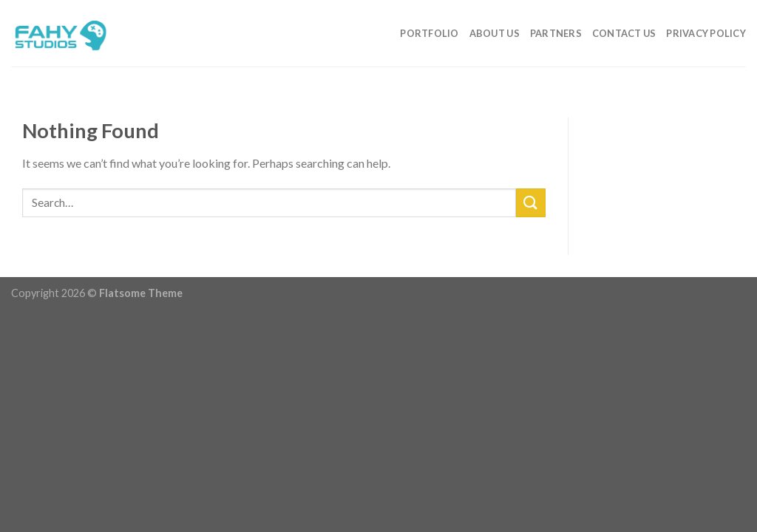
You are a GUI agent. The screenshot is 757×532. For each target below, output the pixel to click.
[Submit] (531, 203)
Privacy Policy (706, 33)
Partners (556, 33)
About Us (495, 33)
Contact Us (624, 33)
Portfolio (429, 33)
